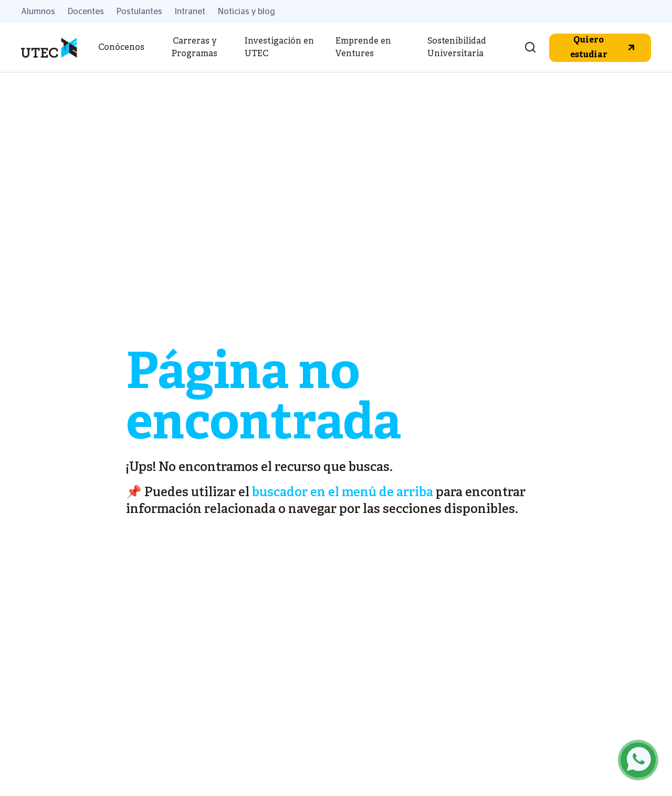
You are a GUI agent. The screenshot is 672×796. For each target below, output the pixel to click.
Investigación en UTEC (279, 48)
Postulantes (139, 12)
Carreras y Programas (195, 48)
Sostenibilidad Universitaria (457, 48)
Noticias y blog (246, 12)
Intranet (190, 12)
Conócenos (121, 48)
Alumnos (38, 12)
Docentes (86, 12)
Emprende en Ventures (363, 48)
